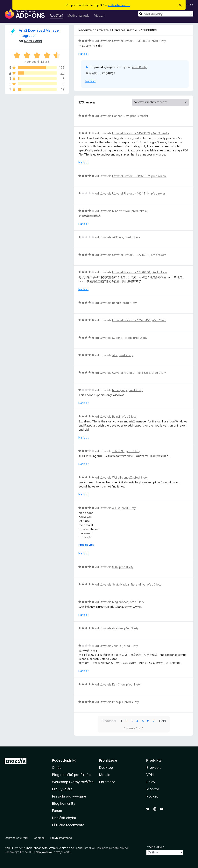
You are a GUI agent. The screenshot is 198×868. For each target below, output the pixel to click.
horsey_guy (120, 390)
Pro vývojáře (62, 789)
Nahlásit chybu (64, 818)
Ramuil (116, 417)
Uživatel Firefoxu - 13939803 (131, 41)
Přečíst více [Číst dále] (86, 545)
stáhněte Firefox (119, 5)
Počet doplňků (64, 760)
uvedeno (20, 848)
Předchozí (109, 721)
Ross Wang (33, 41)
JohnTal (117, 646)
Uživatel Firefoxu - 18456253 (131, 373)
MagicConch (120, 602)
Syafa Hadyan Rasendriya (129, 584)
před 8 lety (159, 41)
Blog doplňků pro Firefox (72, 775)
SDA (115, 567)
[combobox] (166, 14)
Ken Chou (118, 684)
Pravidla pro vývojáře (69, 796)
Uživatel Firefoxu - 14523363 (131, 133)
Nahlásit (83, 54)
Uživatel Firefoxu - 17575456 (131, 320)
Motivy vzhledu (78, 16)
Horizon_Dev (120, 116)
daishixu (117, 628)
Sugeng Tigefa (122, 338)
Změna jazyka (155, 847)
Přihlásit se (186, 4)
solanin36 (118, 451)
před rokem (159, 176)
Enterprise (107, 782)
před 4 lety (133, 684)
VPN (150, 775)
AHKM (116, 508)
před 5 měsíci (139, 116)
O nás (57, 768)
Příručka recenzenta (68, 825)
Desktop (106, 768)
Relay (151, 782)
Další (163, 721)
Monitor (153, 789)
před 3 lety (129, 417)
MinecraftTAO (121, 211)
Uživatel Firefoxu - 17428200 (131, 272)
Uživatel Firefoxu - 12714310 (131, 255)
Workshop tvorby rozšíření (73, 782)
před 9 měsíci (160, 133)
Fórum (57, 811)
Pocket (152, 796)
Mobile (105, 775)
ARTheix (118, 237)
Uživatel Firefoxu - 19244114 (131, 193)
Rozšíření (56, 16)
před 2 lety (130, 303)
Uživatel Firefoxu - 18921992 (131, 176)
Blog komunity (64, 803)
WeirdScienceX (122, 477)
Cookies (39, 838)
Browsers (154, 768)
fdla (115, 355)
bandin (117, 303)
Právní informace (61, 838)
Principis (118, 702)
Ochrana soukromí (16, 838)
